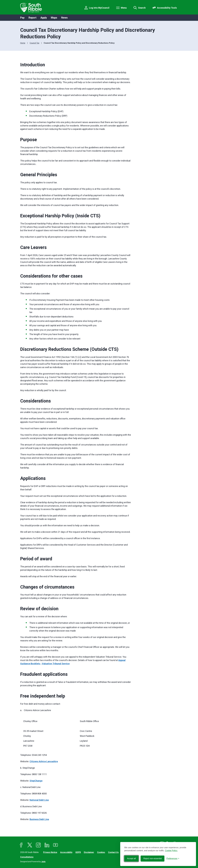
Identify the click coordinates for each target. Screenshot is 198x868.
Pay (22, 18)
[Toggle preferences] (173, 859)
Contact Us (113, 852)
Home (23, 43)
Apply (44, 18)
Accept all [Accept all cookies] (131, 858)
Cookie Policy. (171, 851)
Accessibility (66, 852)
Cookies (101, 852)
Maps (54, 18)
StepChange (36, 781)
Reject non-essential (152, 858)
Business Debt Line (39, 819)
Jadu (43, 862)
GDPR (78, 852)
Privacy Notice (50, 852)
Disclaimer (89, 852)
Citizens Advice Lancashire (44, 761)
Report (32, 18)
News (64, 18)
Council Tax (34, 43)
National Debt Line (39, 800)
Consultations (27, 857)
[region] (76, 733)
